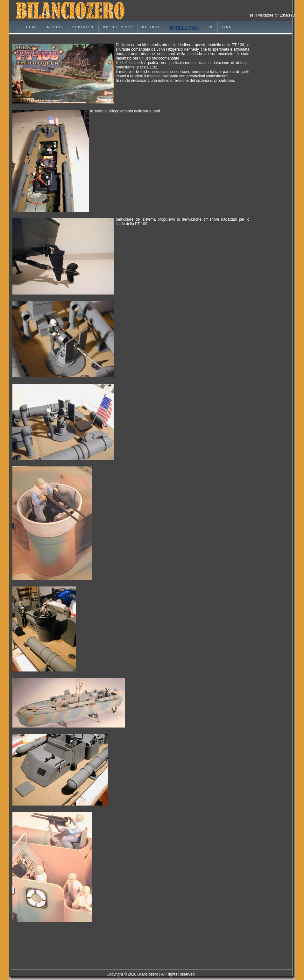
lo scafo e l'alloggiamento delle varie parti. (126, 111)
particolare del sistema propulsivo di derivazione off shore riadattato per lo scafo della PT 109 (183, 222)
